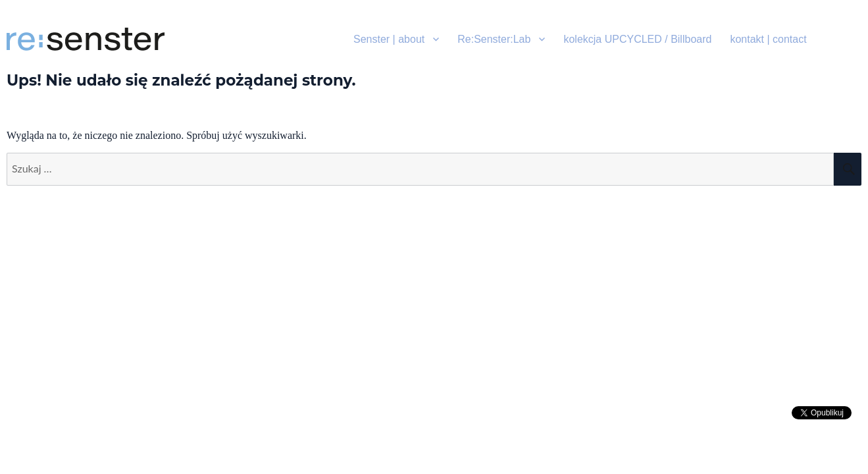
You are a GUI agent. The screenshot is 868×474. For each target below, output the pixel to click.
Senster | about (389, 39)
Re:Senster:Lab (494, 39)
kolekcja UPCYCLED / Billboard (637, 39)
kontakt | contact (768, 39)
